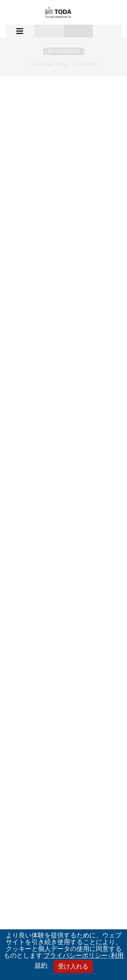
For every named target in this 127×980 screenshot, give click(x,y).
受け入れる (73, 967)
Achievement (86, 64)
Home (62, 64)
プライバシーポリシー (76, 956)
